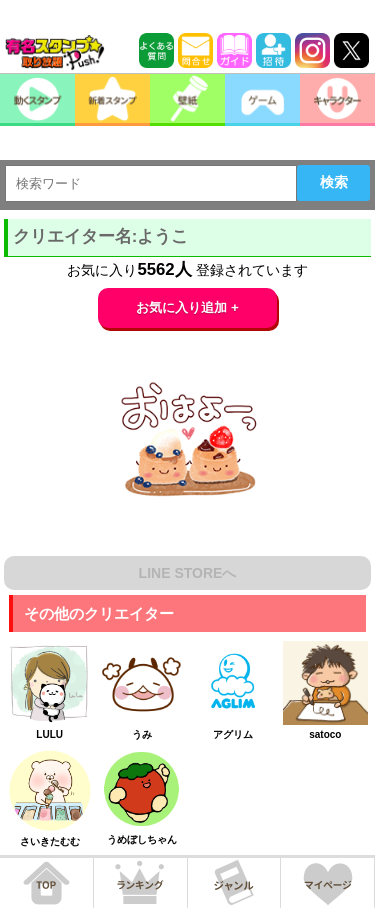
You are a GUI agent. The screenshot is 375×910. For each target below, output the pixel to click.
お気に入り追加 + (187, 307)
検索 (334, 182)
